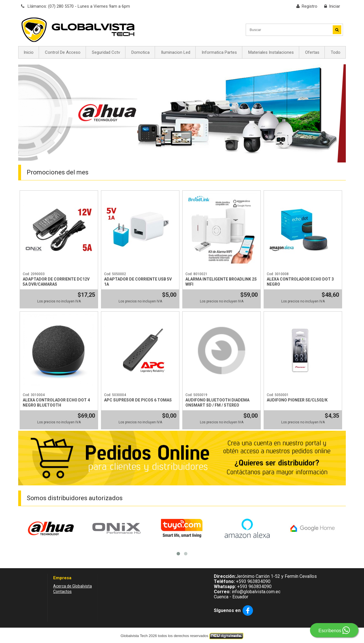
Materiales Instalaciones (271, 52)
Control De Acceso (63, 52)
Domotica (140, 52)
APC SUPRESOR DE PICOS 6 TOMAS (138, 400)
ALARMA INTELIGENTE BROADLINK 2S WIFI (221, 282)
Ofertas (312, 52)
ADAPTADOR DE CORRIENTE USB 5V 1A (138, 282)
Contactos (62, 592)
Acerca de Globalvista (73, 586)
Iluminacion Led (176, 52)
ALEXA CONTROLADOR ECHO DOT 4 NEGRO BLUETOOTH (56, 403)
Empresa (62, 578)
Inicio (29, 52)
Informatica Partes (219, 52)
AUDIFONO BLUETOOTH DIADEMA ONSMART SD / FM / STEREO (217, 403)
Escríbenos (334, 630)
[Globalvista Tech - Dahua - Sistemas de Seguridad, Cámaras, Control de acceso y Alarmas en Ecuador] (78, 29)
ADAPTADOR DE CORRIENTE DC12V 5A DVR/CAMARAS (56, 282)
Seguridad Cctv (106, 52)
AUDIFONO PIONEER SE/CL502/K (297, 400)
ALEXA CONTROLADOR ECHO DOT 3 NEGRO (300, 282)
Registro (310, 6)
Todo (336, 52)
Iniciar (335, 6)
